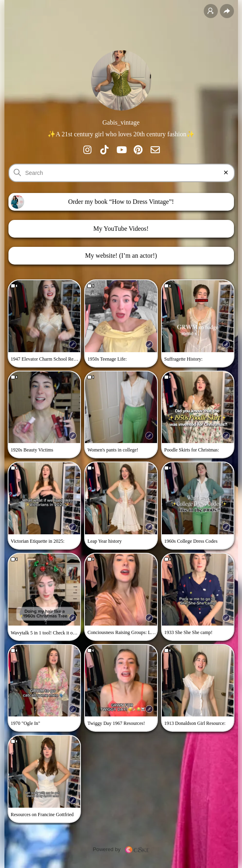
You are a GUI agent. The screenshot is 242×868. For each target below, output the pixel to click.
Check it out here (69, 633)
